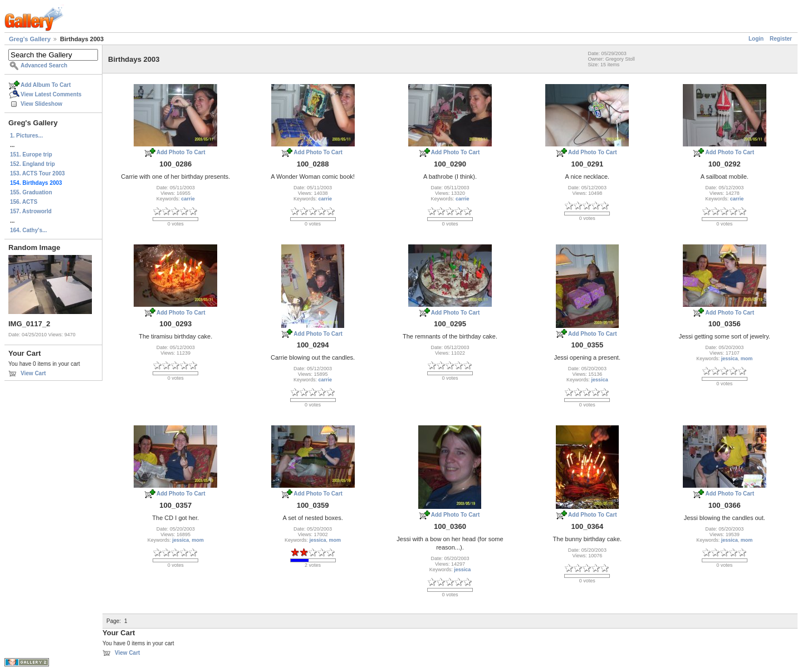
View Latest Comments (51, 94)
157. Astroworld (31, 211)
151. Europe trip (31, 154)
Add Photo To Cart (181, 152)
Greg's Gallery (30, 39)
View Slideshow (41, 104)
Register (781, 39)
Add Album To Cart (46, 85)
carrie (188, 199)
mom (747, 359)
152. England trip (33, 164)
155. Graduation (31, 192)
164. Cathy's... (28, 230)
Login (756, 39)
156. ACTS (24, 202)
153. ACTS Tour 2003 (37, 173)
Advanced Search (44, 65)
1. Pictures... (26, 136)
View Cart (33, 373)
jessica (600, 380)
